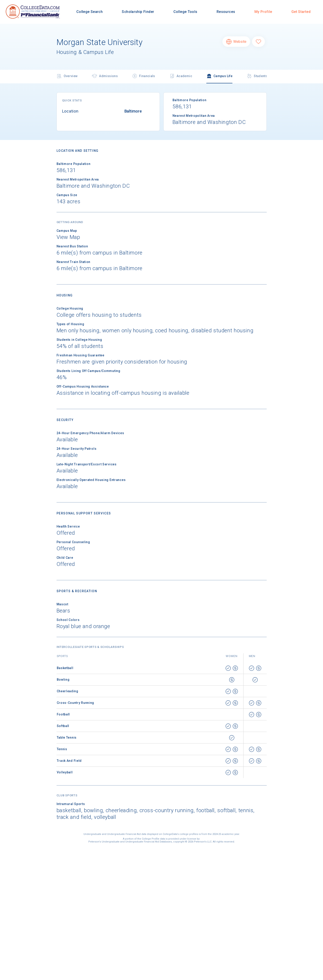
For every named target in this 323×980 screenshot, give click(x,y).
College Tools (185, 12)
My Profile (263, 12)
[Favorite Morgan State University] (258, 42)
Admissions (105, 76)
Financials (144, 76)
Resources (226, 12)
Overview (67, 76)
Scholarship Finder (138, 12)
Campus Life (219, 76)
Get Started (301, 12)
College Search (89, 12)
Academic (181, 76)
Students (257, 76)
